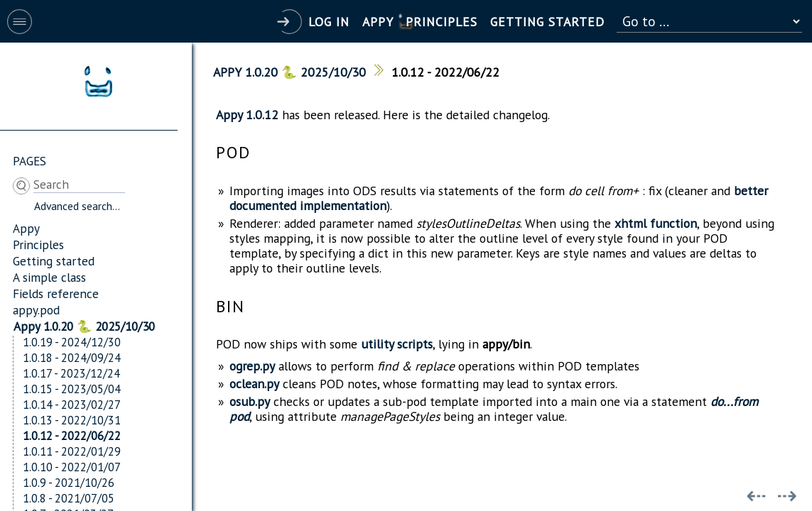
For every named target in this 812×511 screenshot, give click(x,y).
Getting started (54, 261)
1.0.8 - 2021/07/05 (69, 498)
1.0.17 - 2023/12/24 (71, 373)
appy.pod (36, 310)
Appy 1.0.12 (247, 115)
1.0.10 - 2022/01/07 (72, 467)
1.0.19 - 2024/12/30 (72, 342)
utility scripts (397, 344)
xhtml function (656, 223)
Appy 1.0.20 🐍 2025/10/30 (84, 326)
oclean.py (254, 384)
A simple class (49, 277)
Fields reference (56, 293)
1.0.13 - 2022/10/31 (72, 420)
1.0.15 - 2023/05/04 (72, 389)
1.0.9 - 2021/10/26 (69, 483)
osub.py (250, 401)
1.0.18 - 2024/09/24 (72, 358)
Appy (26, 228)
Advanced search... (77, 206)
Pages (29, 161)
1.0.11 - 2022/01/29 (72, 451)
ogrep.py (252, 366)
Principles (38, 244)
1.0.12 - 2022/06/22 (72, 436)
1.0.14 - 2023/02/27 (72, 405)
